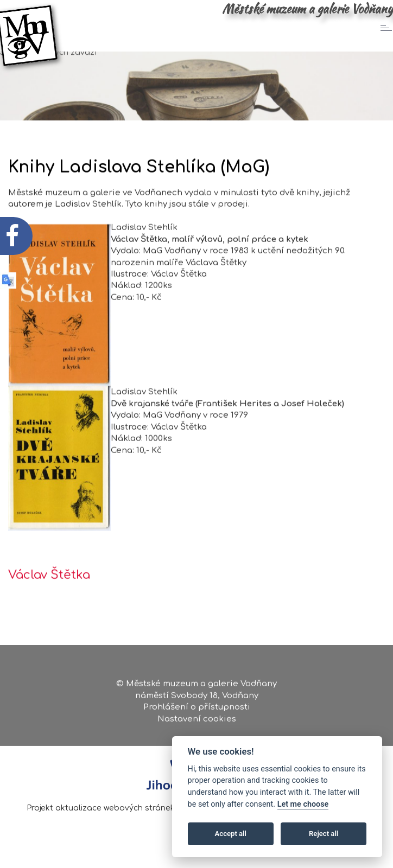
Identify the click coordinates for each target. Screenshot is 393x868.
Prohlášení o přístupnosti (197, 709)
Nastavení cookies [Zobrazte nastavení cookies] (197, 721)
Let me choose (303, 804)
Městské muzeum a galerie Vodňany (308, 9)
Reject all (324, 834)
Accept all (231, 834)
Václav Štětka (49, 588)
